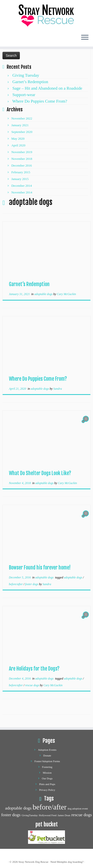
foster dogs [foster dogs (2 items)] (11, 815)
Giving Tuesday (26, 75)
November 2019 (22, 152)
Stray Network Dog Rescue (33, 862)
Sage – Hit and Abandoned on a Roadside (47, 88)
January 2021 (20, 125)
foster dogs (32, 584)
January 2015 (20, 179)
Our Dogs (47, 778)
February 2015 (21, 172)
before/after (16, 584)
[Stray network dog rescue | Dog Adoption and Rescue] (46, 15)
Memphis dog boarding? (70, 862)
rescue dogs (32, 685)
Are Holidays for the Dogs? (34, 669)
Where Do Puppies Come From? (40, 101)
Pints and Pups (47, 784)
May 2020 (18, 139)
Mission (47, 773)
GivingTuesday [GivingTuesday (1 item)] (30, 815)
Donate (47, 755)
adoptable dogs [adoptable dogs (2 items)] (18, 808)
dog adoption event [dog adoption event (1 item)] (78, 809)
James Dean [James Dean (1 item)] (64, 815)
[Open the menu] (85, 38)
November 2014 (22, 192)
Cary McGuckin (66, 294)
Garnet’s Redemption (30, 82)
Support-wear (24, 95)
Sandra (58, 389)
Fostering (47, 767)
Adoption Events (47, 750)
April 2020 (18, 145)
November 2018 (22, 159)
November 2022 (22, 118)
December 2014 (22, 186)
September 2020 (22, 132)
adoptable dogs (44, 294)
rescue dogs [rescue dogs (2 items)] (81, 815)
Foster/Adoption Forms (47, 761)
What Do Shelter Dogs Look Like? (40, 473)
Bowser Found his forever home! (40, 568)
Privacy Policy (47, 790)
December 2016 (22, 165)
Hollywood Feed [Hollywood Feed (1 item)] (47, 815)
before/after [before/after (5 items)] (49, 807)
